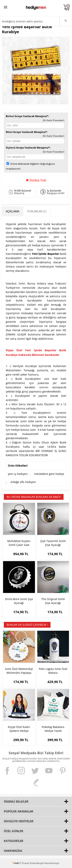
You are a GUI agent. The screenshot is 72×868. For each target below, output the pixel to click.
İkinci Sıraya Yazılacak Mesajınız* (26, 132)
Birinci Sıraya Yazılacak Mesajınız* (27, 116)
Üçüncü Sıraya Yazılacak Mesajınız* (28, 148)
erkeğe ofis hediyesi (23, 482)
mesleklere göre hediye (49, 474)
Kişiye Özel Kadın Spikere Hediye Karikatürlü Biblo (19, 729)
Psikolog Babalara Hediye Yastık (53, 729)
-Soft (16, 863)
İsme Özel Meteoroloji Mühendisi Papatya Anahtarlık (19, 671)
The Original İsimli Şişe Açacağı (53, 601)
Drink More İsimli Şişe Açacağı (19, 601)
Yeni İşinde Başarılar (45, 254)
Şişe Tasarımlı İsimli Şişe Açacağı (53, 543)
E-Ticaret (24, 863)
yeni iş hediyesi (18, 474)
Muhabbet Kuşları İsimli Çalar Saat (19, 543)
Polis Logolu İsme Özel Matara (53, 671)
